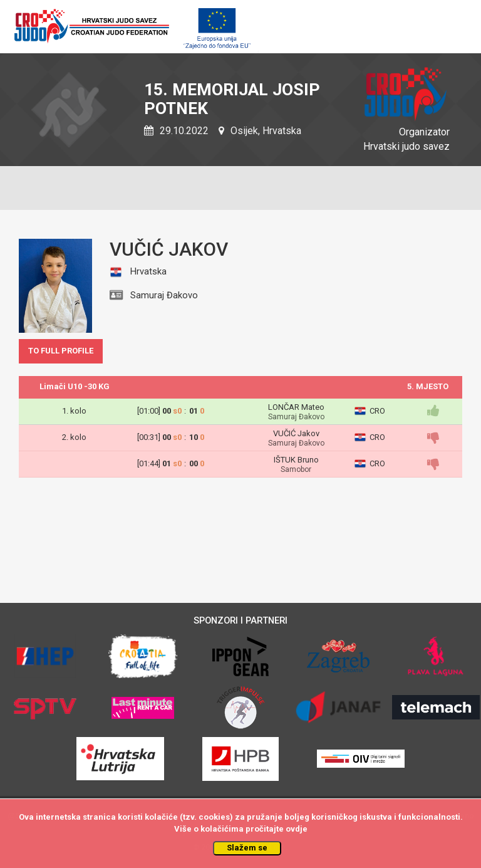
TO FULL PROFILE (61, 351)
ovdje (297, 829)
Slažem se (247, 848)
